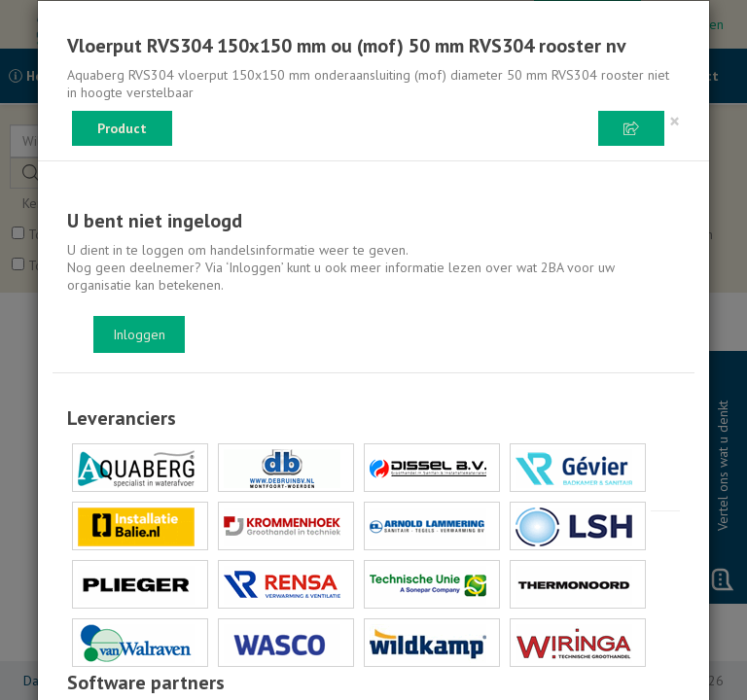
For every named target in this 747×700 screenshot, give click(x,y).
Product (122, 128)
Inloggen (139, 334)
